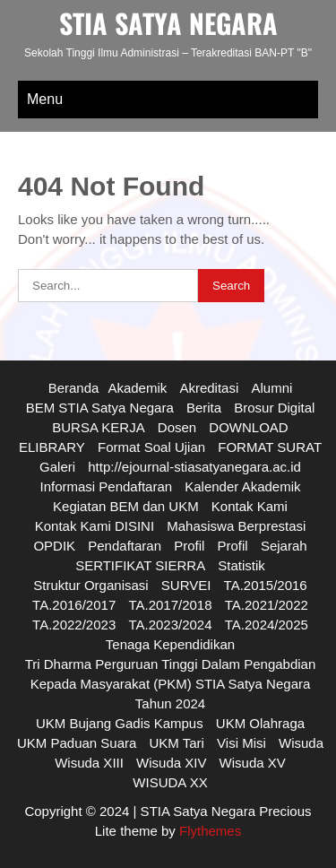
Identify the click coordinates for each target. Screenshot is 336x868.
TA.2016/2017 (74, 605)
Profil (189, 546)
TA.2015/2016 (266, 585)
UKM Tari (177, 743)
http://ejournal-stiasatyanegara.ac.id (194, 467)
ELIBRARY (52, 447)
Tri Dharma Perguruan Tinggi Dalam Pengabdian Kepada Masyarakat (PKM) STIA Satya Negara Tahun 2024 (171, 684)
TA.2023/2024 (170, 625)
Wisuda (301, 743)
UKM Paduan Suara (77, 743)
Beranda (74, 388)
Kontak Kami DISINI (95, 526)
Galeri (57, 467)
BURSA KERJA (98, 427)
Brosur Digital (274, 408)
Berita (204, 408)
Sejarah (284, 546)
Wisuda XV (253, 763)
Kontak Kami (250, 506)
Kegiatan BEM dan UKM (126, 506)
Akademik (137, 388)
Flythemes (208, 831)
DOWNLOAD (248, 427)
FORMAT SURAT (270, 447)
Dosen (177, 427)
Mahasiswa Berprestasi (236, 526)
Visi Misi (241, 743)
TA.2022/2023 (74, 625)
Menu (45, 99)
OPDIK (54, 546)
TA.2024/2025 (267, 625)
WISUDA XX (170, 782)
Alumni (271, 388)
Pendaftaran (125, 546)
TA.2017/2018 (170, 605)
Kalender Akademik (242, 486)
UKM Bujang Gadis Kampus (120, 723)
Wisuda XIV (171, 763)
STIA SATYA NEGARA (168, 23)
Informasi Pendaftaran (106, 486)
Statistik (241, 565)
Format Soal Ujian (151, 447)
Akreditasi (209, 388)
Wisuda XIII (89, 763)
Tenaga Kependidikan (170, 644)
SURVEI (186, 585)
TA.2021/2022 (267, 605)
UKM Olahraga (260, 723)
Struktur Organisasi (90, 585)
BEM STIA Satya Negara (100, 408)
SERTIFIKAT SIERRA (140, 565)
